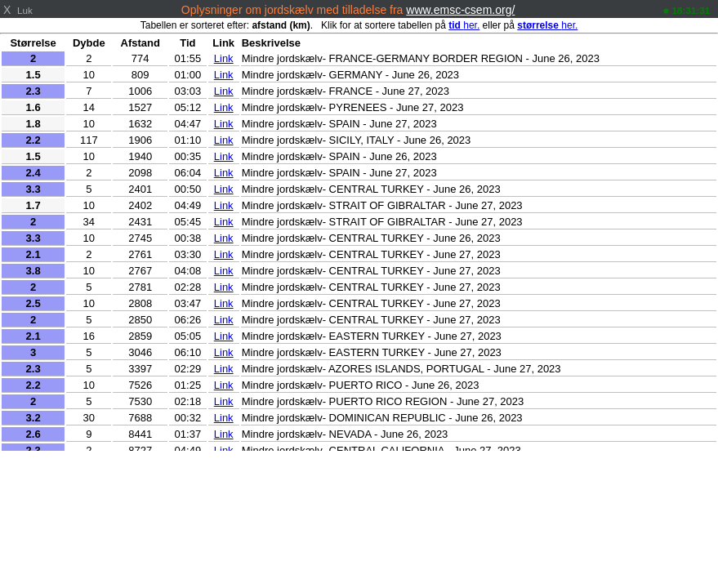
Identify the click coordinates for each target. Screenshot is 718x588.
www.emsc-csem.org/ (460, 10)
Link (224, 58)
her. (464, 25)
